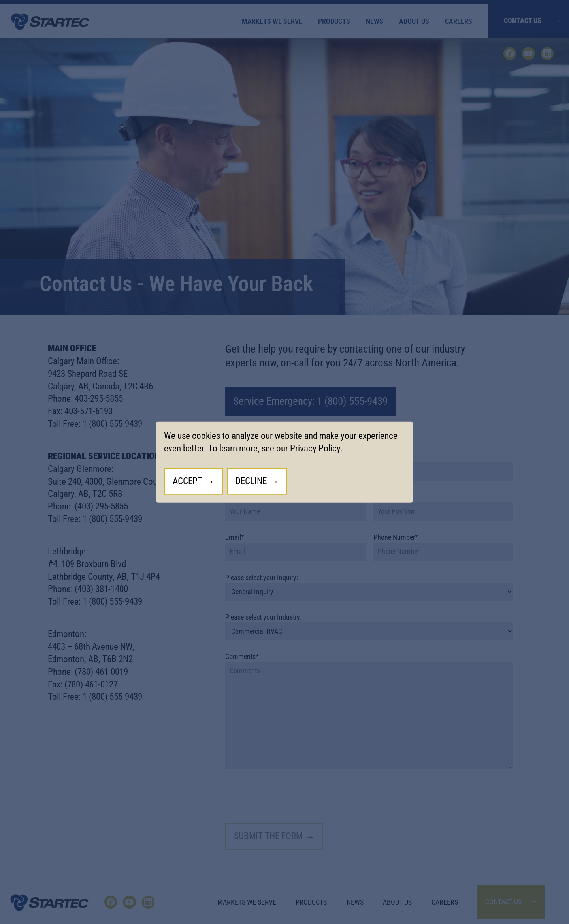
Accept (187, 481)
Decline (251, 481)
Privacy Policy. (316, 448)
